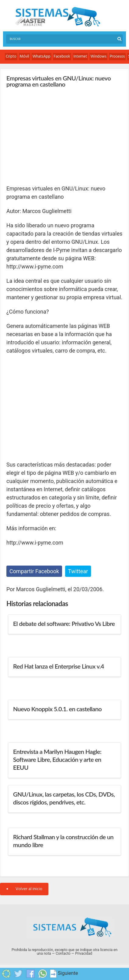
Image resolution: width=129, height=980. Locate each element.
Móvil (24, 57)
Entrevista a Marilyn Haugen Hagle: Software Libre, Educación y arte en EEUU (57, 759)
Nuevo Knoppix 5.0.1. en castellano (57, 709)
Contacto (63, 953)
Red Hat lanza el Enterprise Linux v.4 (59, 666)
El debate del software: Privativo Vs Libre (64, 623)
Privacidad (84, 953)
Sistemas (58, 17)
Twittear (78, 571)
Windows (98, 57)
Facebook (62, 57)
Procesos (117, 57)
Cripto (11, 57)
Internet (80, 57)
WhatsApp (42, 57)
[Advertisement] (52, 136)
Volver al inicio (24, 889)
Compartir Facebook (34, 571)
